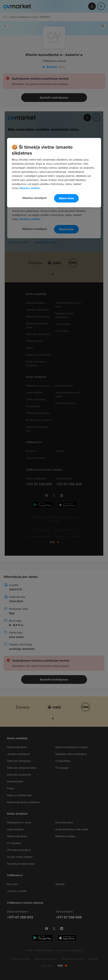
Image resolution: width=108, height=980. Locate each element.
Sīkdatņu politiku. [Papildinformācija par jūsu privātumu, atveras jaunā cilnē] (30, 188)
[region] (54, 173)
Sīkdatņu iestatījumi (35, 198)
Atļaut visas (66, 198)
